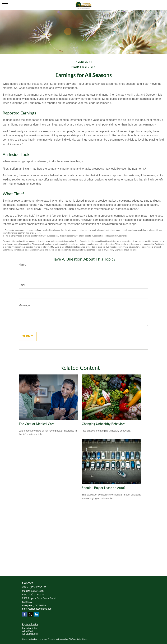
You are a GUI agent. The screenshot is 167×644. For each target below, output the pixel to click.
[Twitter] (31, 614)
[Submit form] (28, 336)
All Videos (27, 631)
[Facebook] (24, 614)
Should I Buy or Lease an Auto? (104, 488)
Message (24, 305)
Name (22, 265)
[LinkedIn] (37, 614)
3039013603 (37, 591)
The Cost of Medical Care (37, 424)
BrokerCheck (82, 639)
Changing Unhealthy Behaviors (104, 424)
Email (22, 285)
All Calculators (30, 634)
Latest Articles (30, 628)
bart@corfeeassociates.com (37, 609)
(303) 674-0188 (38, 587)
